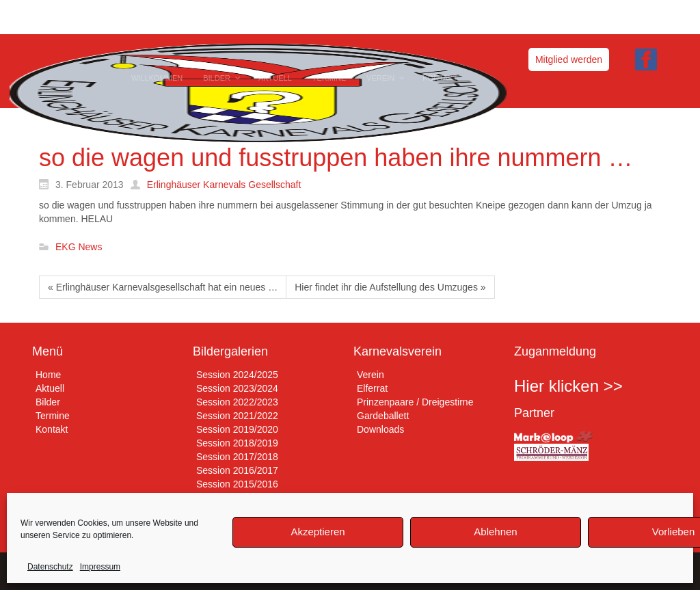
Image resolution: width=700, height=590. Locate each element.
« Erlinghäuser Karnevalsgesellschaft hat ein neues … (163, 287)
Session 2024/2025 (237, 375)
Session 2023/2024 (237, 388)
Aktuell (50, 388)
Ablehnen (495, 532)
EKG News (79, 247)
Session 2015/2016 (237, 484)
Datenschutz (50, 567)
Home (48, 375)
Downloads (380, 429)
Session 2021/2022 (237, 416)
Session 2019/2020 (237, 429)
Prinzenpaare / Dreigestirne (415, 402)
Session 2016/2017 (237, 470)
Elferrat (372, 388)
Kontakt (52, 429)
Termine (53, 416)
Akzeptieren (318, 532)
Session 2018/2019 (237, 443)
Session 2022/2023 (237, 402)
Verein (371, 375)
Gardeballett (383, 416)
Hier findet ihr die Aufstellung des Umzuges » (390, 287)
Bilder (48, 402)
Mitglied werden (569, 59)
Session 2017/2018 (237, 457)
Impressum (100, 567)
